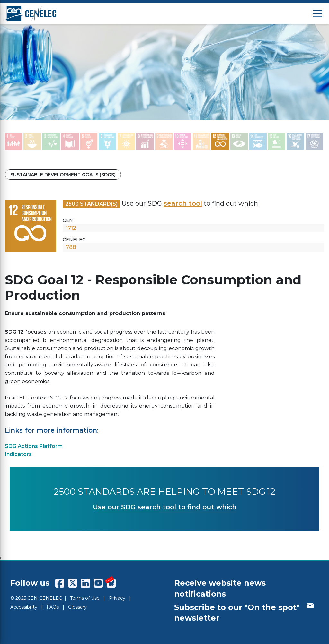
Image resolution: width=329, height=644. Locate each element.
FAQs (53, 607)
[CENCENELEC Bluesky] (111, 583)
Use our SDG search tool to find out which (165, 507)
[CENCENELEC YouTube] (98, 583)
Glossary (77, 607)
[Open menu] (317, 14)
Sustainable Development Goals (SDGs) (63, 175)
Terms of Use (85, 598)
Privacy (117, 598)
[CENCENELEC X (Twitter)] (73, 583)
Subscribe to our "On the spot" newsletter (244, 613)
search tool (183, 203)
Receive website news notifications (220, 588)
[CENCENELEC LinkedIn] (85, 583)
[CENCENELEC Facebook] (60, 583)
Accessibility (24, 607)
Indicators (18, 454)
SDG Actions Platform (34, 446)
